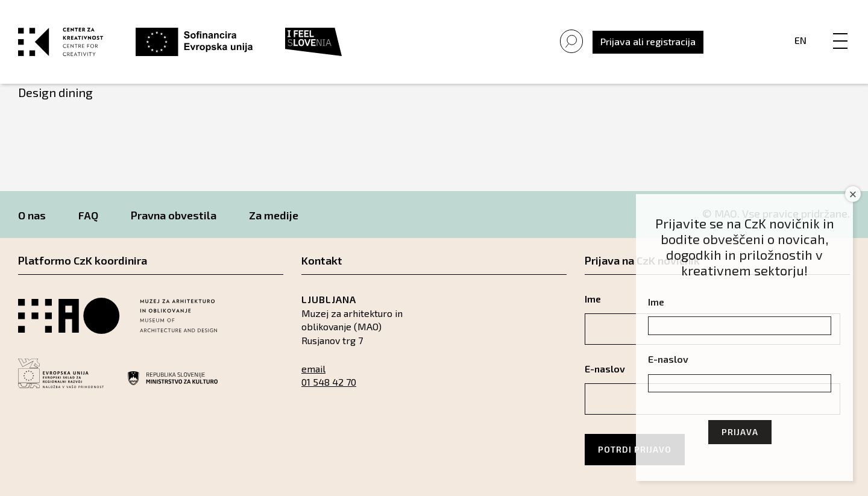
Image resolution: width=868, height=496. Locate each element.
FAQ (88, 215)
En (800, 40)
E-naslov (668, 359)
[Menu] (840, 28)
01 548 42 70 (329, 382)
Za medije (274, 215)
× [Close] (853, 194)
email (313, 369)
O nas (32, 215)
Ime (656, 302)
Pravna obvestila (174, 215)
